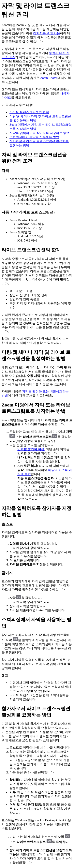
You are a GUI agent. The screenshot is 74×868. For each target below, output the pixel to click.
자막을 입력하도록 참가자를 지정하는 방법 (39, 133)
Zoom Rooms (49, 78)
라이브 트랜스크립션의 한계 (29, 112)
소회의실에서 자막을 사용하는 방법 (34, 137)
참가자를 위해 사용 (47, 33)
